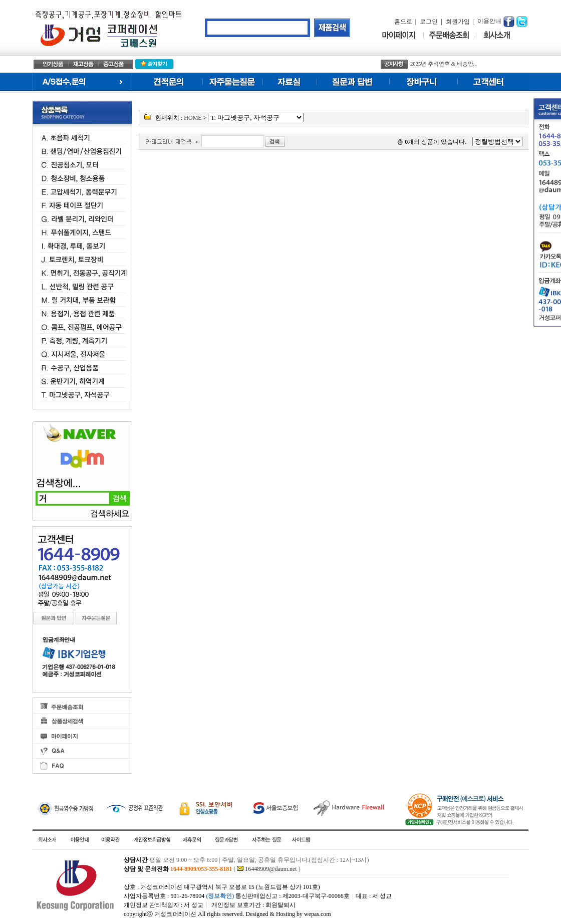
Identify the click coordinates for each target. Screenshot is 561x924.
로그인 (429, 22)
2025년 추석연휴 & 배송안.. (443, 64)
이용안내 (489, 21)
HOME (193, 118)
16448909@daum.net (271, 869)
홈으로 (403, 22)
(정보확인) (220, 896)
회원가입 (458, 22)
